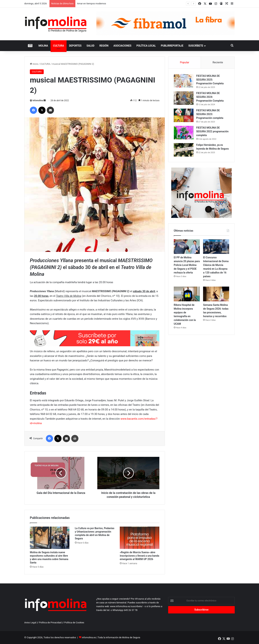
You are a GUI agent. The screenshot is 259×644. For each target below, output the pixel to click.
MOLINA (43, 46)
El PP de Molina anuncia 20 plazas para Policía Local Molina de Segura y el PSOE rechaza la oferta (187, 265)
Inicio (34, 64)
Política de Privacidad (50, 623)
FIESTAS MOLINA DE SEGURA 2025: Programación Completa (210, 80)
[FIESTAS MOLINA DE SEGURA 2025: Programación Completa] (184, 81)
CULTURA (59, 46)
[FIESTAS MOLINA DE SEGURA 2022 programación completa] (184, 133)
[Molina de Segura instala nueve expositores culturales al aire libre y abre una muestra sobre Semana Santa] (50, 538)
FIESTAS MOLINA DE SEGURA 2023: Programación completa (210, 114)
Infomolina (38, 101)
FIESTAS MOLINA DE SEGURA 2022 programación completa (212, 131)
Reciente (218, 62)
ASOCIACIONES (122, 46)
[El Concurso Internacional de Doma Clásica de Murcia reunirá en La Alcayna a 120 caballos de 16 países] (216, 247)
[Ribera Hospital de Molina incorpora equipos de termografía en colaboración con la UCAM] (187, 294)
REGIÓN (104, 46)
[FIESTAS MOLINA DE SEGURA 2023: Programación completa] (184, 115)
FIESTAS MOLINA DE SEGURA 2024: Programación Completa (210, 97)
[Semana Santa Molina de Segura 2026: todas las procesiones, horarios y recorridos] (216, 294)
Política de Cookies (74, 623)
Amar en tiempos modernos (92, 4)
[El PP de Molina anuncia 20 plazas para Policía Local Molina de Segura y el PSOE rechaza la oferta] (187, 247)
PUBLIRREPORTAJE (172, 46)
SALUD (90, 46)
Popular (185, 62)
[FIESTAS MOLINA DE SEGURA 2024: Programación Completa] (184, 98)
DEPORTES (75, 46)
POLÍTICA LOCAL (146, 46)
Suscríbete (196, 46)
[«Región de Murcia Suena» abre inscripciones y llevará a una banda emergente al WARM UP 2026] (140, 538)
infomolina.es (89, 637)
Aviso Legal (30, 623)
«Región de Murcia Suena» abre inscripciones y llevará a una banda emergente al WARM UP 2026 (139, 556)
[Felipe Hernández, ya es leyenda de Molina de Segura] (184, 150)
